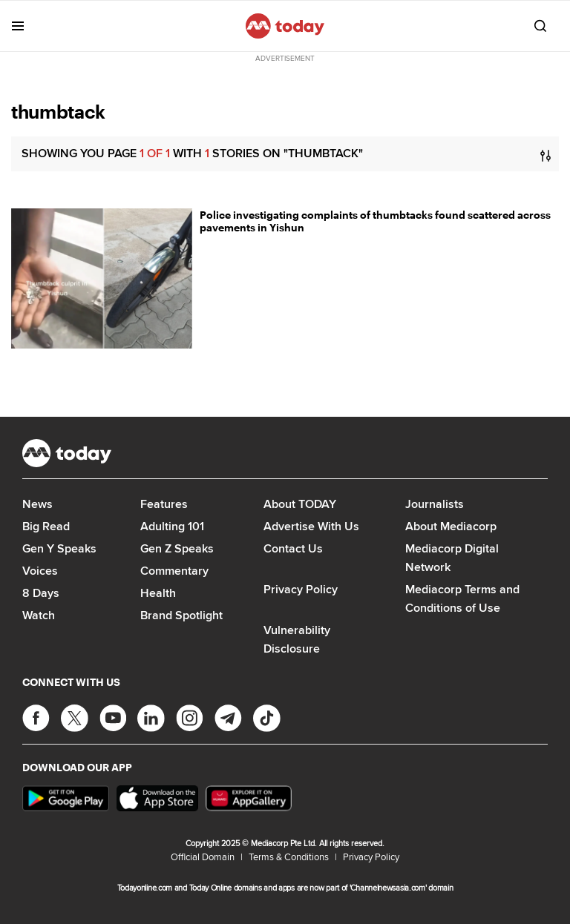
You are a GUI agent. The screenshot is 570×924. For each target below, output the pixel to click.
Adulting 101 (172, 526)
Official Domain (203, 857)
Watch (39, 615)
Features (164, 504)
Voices (40, 571)
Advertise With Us (311, 526)
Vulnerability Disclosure (297, 639)
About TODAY (300, 504)
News (37, 504)
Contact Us (293, 548)
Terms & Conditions (289, 857)
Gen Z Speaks (177, 548)
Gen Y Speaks (59, 548)
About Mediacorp (451, 526)
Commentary (174, 571)
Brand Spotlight (181, 615)
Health (158, 593)
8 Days (41, 593)
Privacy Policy (301, 589)
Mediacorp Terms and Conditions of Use (462, 598)
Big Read (46, 526)
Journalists (435, 504)
